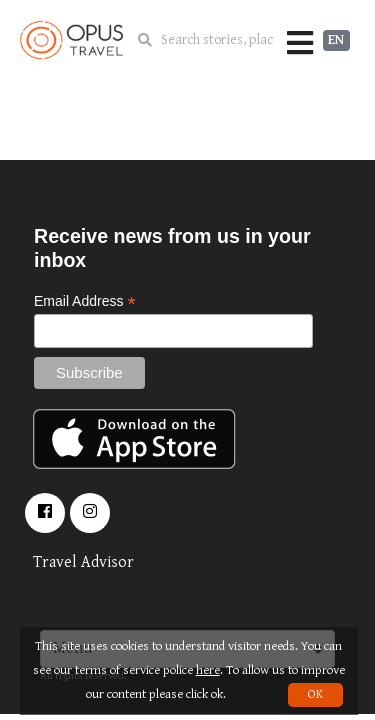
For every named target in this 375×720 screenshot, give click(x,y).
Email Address (85, 301)
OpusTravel (71, 40)
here (208, 670)
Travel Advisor (83, 562)
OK (315, 694)
